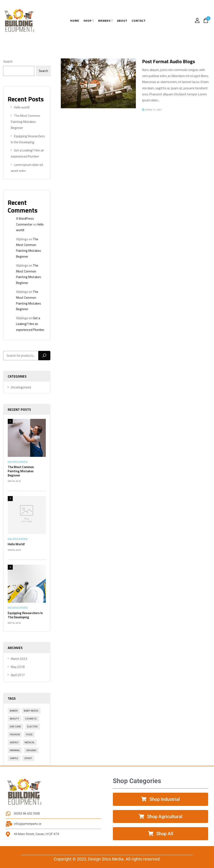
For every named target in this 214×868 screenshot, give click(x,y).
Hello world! (16, 544)
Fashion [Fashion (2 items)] (15, 734)
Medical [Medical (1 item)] (30, 742)
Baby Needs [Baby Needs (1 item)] (31, 711)
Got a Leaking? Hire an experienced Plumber (30, 324)
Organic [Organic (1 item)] (31, 750)
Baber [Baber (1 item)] (14, 711)
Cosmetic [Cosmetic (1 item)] (31, 719)
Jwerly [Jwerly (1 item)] (14, 742)
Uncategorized (18, 462)
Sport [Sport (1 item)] (28, 758)
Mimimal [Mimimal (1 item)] (15, 750)
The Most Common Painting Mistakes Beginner (25, 122)
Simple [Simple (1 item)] (14, 758)
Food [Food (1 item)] (29, 734)
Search (8, 61)
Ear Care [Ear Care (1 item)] (15, 726)
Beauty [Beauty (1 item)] (14, 719)
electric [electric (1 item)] (33, 726)
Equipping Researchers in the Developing (25, 615)
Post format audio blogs (169, 61)
